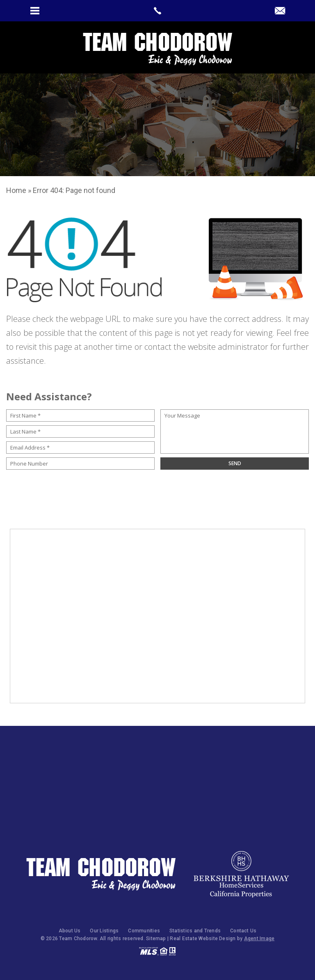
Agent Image (259, 939)
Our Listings (104, 931)
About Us (70, 931)
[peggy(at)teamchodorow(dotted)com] (280, 11)
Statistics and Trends (195, 931)
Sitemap (156, 939)
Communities (144, 931)
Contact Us (243, 931)
